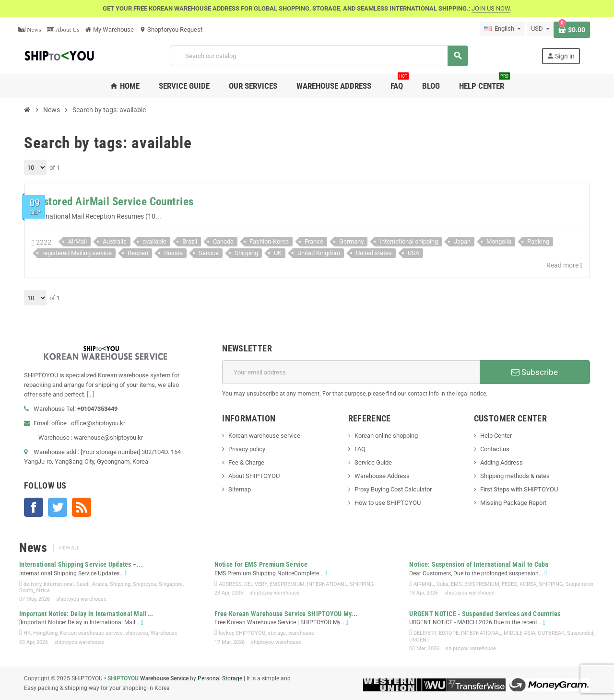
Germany (351, 241)
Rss (82, 507)
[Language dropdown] (502, 29)
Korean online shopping (386, 436)
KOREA (528, 584)
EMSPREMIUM (287, 584)
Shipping (246, 253)
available (154, 241)
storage (277, 633)
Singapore (171, 584)
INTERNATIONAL (481, 633)
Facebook (34, 507)
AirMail (77, 241)
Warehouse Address (382, 476)
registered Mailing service (77, 253)
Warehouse (164, 633)
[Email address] (351, 372)
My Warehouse (110, 29)
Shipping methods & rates (515, 476)
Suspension (579, 584)
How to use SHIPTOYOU (388, 503)
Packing (538, 241)
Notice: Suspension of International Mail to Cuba (479, 564)
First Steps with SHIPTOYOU (519, 489)
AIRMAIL (424, 584)
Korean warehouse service (264, 436)
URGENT (419, 640)
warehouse (301, 633)
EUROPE (449, 633)
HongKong (45, 633)
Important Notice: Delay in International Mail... (86, 614)
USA (413, 253)
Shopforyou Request (171, 29)
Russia (173, 253)
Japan (462, 241)
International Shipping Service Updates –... (81, 564)
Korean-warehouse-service (91, 633)
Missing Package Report (513, 503)
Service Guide (373, 462)
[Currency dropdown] (540, 29)
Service (209, 253)
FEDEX (509, 584)
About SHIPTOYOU (254, 476)
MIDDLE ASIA (520, 633)
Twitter (58, 507)
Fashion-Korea (269, 241)
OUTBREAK (551, 633)
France (314, 241)
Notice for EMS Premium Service (261, 564)
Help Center (496, 436)
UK (278, 253)
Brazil (190, 241)
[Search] (319, 56)
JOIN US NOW (491, 8)
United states (374, 253)
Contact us (495, 449)
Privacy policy (247, 449)
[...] (90, 394)
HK (27, 633)
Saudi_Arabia (92, 584)
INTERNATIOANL (327, 584)
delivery (32, 584)
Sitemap (240, 489)
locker (226, 633)
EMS (456, 584)
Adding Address (502, 462)
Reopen (138, 253)
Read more (564, 265)
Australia (115, 241)
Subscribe (535, 372)
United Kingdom (319, 253)
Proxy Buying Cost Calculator (393, 489)
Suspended (580, 633)
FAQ (360, 449)
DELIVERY (256, 584)
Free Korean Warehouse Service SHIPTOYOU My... (286, 614)
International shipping (409, 241)
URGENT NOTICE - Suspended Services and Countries (485, 614)
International (59, 584)
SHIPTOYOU (250, 633)
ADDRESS (230, 584)
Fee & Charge (246, 462)
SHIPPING (362, 584)
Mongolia (499, 241)
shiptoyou (137, 633)
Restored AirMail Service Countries (113, 202)
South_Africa (35, 590)
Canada (223, 241)
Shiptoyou (145, 584)
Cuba (443, 584)
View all (69, 548)
